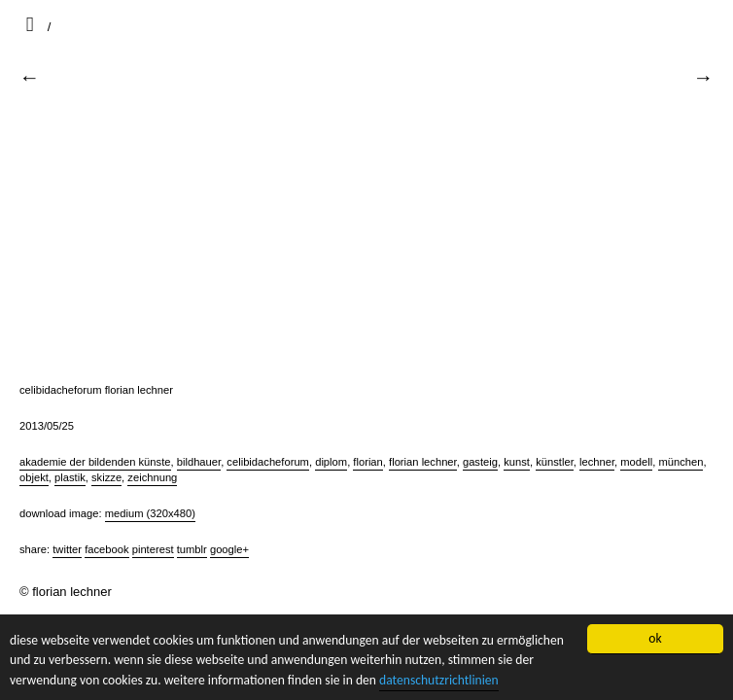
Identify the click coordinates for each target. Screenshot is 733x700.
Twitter (67, 549)
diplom (331, 462)
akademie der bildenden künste (95, 462)
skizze (106, 477)
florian (367, 462)
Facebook (106, 549)
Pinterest (153, 549)
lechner (597, 462)
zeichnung (152, 477)
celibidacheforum (268, 462)
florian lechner (423, 462)
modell (636, 462)
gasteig (480, 462)
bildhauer (199, 462)
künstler (555, 462)
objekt (34, 477)
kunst (517, 462)
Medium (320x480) (150, 513)
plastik (70, 477)
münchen (681, 462)
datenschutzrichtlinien (439, 680)
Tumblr (192, 549)
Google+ (229, 549)
